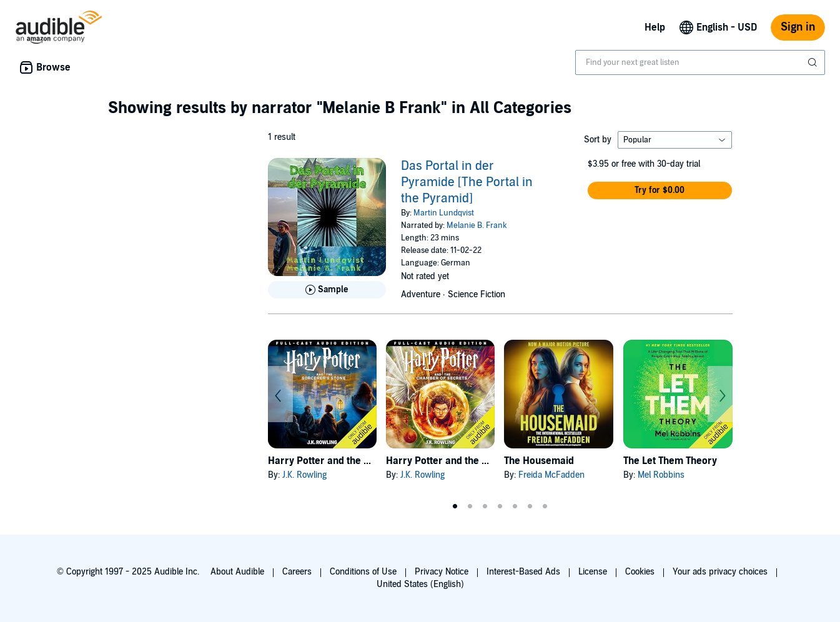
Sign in (798, 27)
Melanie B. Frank (477, 225)
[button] (660, 190)
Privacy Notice (442, 572)
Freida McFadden (551, 475)
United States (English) (420, 584)
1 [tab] (455, 506)
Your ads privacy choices (720, 572)
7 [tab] (545, 506)
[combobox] (700, 62)
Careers (297, 572)
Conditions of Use (363, 572)
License (593, 572)
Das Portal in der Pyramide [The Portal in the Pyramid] (467, 182)
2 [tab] (470, 506)
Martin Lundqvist (444, 213)
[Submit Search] (814, 62)
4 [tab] (500, 506)
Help (655, 27)
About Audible (237, 572)
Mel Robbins (661, 475)
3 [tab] (485, 506)
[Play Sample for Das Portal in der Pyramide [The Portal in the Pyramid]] (327, 290)
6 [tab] (530, 506)
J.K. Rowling (304, 475)
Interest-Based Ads (523, 572)
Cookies (640, 572)
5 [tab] (515, 506)
